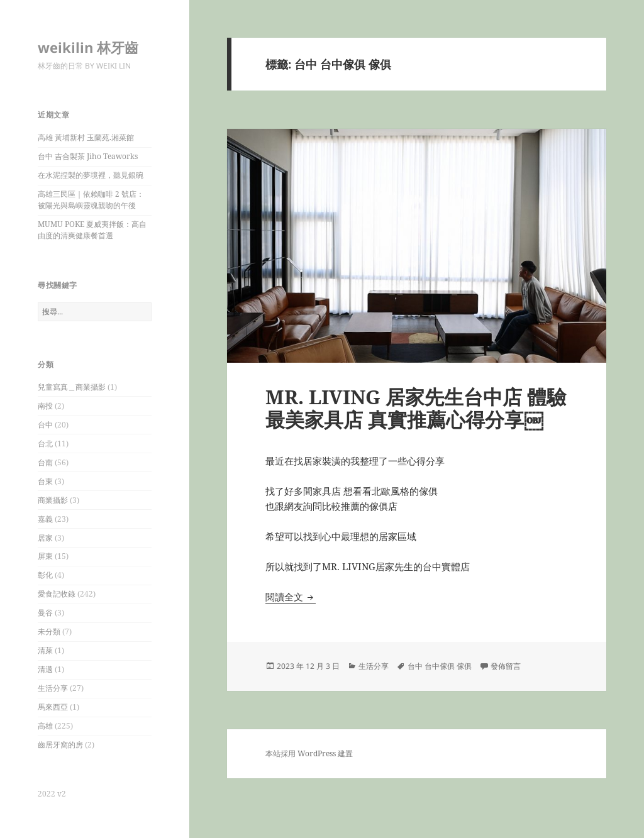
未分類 (49, 631)
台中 (45, 425)
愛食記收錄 (57, 594)
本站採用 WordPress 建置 (309, 753)
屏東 (45, 556)
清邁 (45, 669)
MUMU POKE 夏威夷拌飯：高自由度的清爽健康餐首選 (92, 230)
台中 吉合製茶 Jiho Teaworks (88, 156)
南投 (45, 406)
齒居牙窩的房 (60, 745)
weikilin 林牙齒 (88, 47)
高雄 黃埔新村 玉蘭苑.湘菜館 (86, 137)
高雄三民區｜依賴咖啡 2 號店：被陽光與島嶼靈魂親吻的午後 (91, 200)
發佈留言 (506, 666)
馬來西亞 (53, 707)
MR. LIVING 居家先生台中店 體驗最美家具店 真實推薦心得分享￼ (416, 408)
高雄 (45, 726)
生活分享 (53, 688)
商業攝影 (53, 500)
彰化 (45, 575)
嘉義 (45, 519)
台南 (45, 462)
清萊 (45, 650)
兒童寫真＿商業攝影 (72, 387)
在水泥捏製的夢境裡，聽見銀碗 (91, 175)
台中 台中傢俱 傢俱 (440, 666)
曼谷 (45, 613)
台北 (45, 444)
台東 (45, 481)
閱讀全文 (291, 597)
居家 (45, 538)
